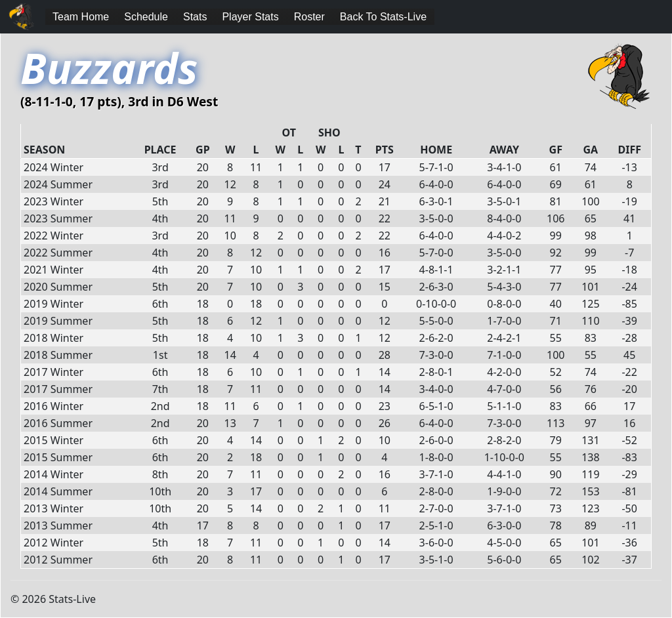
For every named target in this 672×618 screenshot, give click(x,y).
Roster (309, 17)
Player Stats (250, 17)
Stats (195, 17)
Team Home (81, 17)
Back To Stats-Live (383, 17)
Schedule (146, 17)
